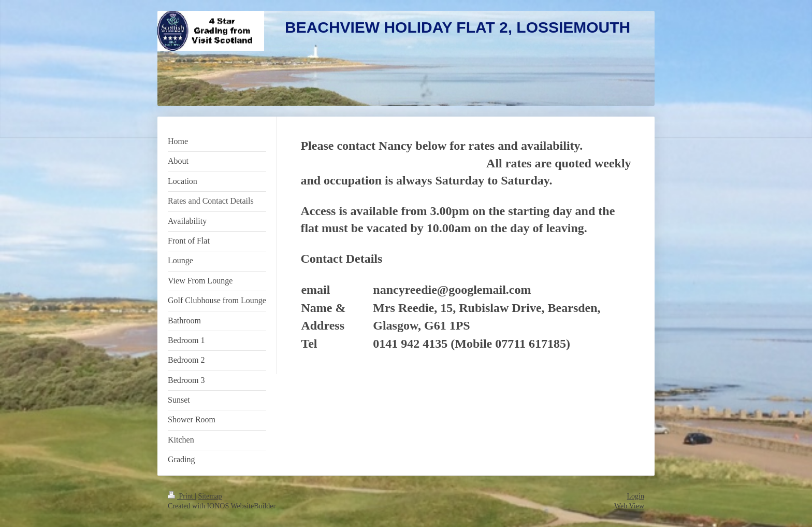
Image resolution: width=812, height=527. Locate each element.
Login (636, 496)
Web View (629, 506)
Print (181, 496)
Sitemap (210, 496)
